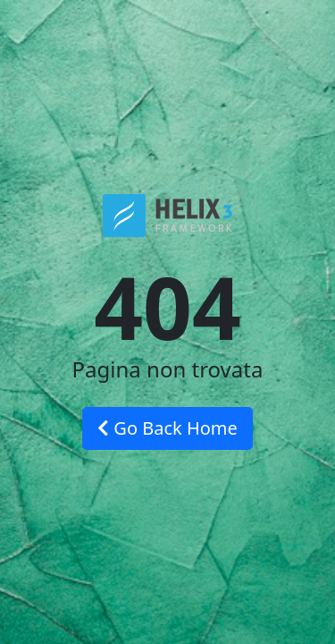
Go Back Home (167, 428)
